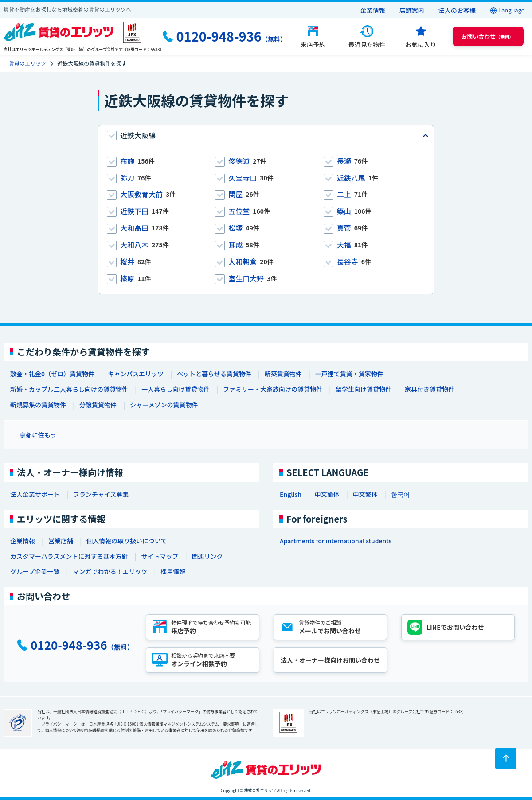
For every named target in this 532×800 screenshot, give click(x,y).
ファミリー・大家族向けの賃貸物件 (273, 389)
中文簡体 (327, 494)
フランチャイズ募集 (101, 494)
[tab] (266, 135)
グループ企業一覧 (35, 571)
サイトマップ (160, 556)
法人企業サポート (35, 494)
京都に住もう (38, 435)
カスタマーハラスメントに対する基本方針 (69, 556)
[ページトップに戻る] (506, 758)
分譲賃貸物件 (98, 405)
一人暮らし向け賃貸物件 (176, 389)
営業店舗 (61, 541)
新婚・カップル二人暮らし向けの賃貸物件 (69, 389)
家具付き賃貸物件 (430, 389)
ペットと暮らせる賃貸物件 (214, 374)
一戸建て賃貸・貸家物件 (349, 374)
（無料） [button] (487, 36)
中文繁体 (365, 494)
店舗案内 (412, 10)
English (291, 494)
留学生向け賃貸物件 (364, 389)
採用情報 (173, 571)
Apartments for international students (336, 541)
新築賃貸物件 (283, 374)
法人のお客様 (457, 10)
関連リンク (207, 556)
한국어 (400, 494)
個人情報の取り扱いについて (127, 541)
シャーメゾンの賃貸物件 (164, 405)
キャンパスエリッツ (136, 374)
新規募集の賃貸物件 (38, 405)
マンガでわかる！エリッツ (110, 571)
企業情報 (373, 10)
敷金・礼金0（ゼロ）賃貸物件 (52, 374)
